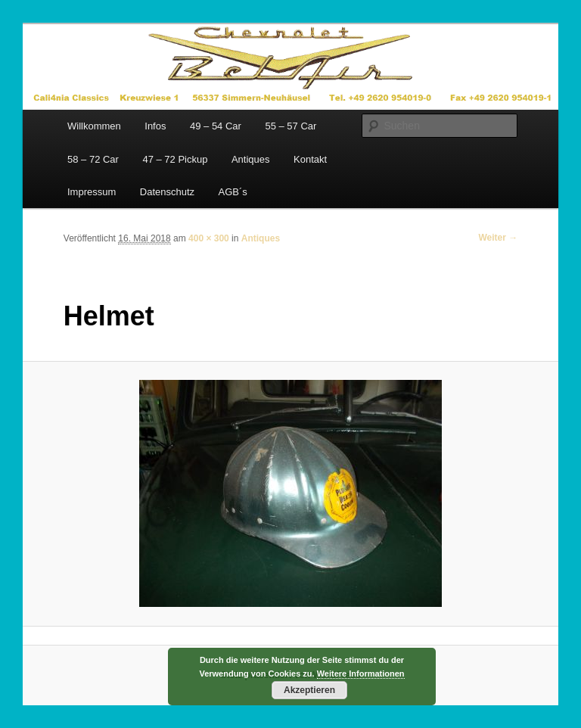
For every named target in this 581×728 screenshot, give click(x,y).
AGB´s (233, 192)
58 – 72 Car (93, 159)
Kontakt (310, 159)
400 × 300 (209, 238)
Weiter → (498, 238)
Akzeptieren (309, 690)
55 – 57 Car (290, 126)
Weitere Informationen (361, 674)
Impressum (92, 192)
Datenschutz (167, 192)
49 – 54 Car (216, 126)
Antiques (251, 159)
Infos (155, 126)
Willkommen (94, 126)
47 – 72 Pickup (175, 159)
